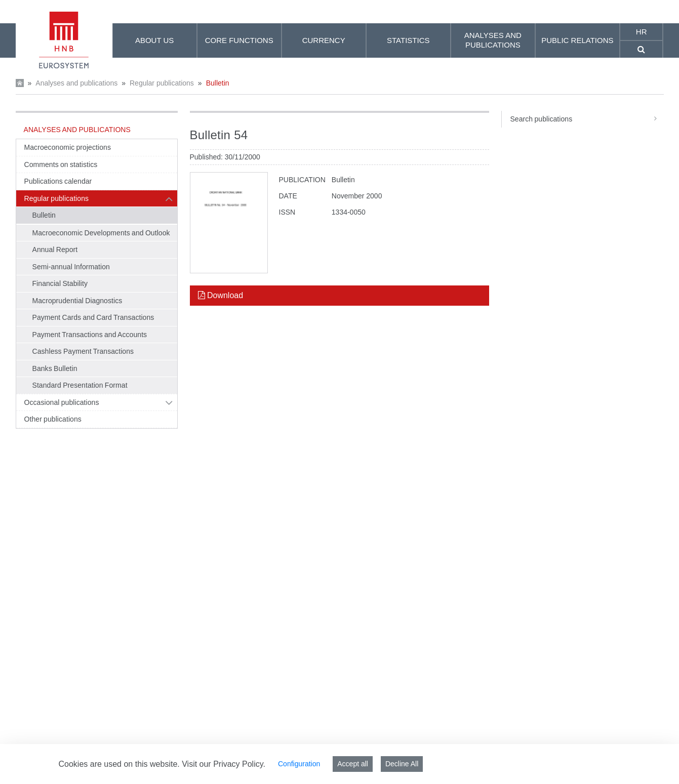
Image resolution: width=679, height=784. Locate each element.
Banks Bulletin (55, 368)
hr (642, 32)
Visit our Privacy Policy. (224, 764)
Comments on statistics (61, 164)
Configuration (299, 764)
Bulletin (218, 83)
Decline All (402, 764)
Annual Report (55, 250)
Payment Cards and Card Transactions (93, 317)
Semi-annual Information (71, 267)
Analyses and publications (76, 83)
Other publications (53, 419)
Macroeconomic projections (68, 147)
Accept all (353, 764)
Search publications (587, 119)
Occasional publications (62, 402)
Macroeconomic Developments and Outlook (101, 233)
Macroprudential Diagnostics (77, 301)
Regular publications (162, 83)
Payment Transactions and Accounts (90, 335)
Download (221, 295)
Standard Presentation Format (80, 385)
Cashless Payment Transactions (83, 351)
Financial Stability (60, 283)
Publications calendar (58, 181)
